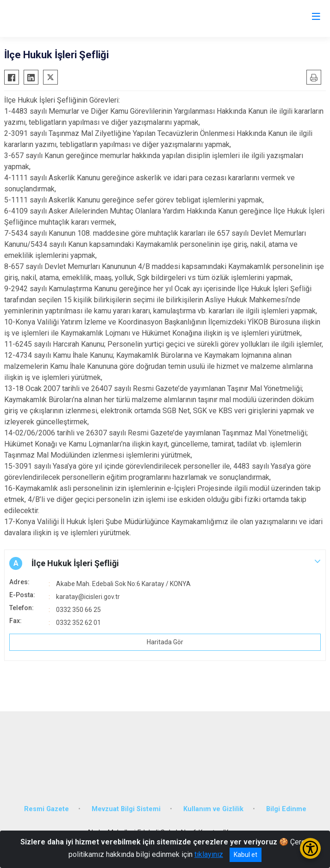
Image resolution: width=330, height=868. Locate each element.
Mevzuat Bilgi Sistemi (126, 809)
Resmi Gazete (47, 809)
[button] (165, 563)
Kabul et (246, 855)
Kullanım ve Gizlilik (213, 809)
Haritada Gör (165, 642)
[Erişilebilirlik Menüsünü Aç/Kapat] (310, 848)
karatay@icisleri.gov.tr (88, 597)
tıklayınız (209, 854)
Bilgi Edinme (286, 809)
